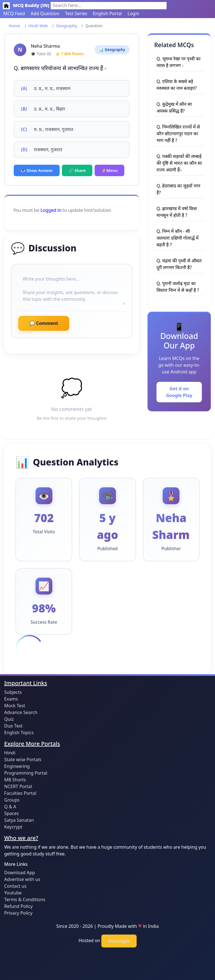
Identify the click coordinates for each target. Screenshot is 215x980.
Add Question (45, 13)
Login (134, 13)
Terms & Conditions (25, 899)
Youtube (13, 893)
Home (14, 26)
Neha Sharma (45, 46)
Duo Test (13, 726)
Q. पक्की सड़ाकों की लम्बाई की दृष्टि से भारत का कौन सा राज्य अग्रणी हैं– (179, 163)
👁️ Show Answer (37, 170)
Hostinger (119, 941)
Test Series (76, 13)
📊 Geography (112, 50)
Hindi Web (38, 26)
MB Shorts (15, 780)
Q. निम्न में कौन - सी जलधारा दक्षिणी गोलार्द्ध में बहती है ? (177, 238)
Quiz (9, 719)
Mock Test (15, 706)
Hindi (10, 753)
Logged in (51, 210)
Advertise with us (22, 879)
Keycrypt (13, 827)
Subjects (13, 692)
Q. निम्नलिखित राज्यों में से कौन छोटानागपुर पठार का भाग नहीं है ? (178, 134)
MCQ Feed (14, 13)
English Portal (107, 13)
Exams (11, 699)
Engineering (17, 766)
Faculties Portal (20, 793)
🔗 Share (77, 170)
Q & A (10, 807)
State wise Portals (23, 759)
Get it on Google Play (179, 392)
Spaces (11, 813)
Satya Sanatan (19, 820)
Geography (66, 26)
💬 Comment (44, 323)
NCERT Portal (18, 786)
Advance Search (21, 712)
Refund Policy (18, 906)
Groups (12, 800)
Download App (20, 873)
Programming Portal (26, 773)
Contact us (15, 886)
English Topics (19, 733)
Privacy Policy (18, 913)
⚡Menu (109, 170)
